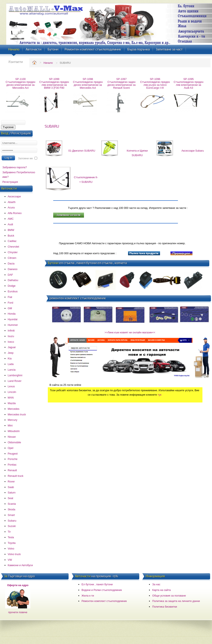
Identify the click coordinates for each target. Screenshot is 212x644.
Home (34, 62)
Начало (48, 63)
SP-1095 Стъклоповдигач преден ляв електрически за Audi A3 (189, 83)
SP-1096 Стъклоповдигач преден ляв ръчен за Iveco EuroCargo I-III (155, 83)
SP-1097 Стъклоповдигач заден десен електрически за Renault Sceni (121, 83)
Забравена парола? (15, 167)
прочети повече (18, 612)
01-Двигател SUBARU (82, 151)
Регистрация (10, 182)
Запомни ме (25, 158)
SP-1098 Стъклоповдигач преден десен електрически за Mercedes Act (88, 83)
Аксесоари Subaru (193, 151)
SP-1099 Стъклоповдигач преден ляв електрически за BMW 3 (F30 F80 (54, 83)
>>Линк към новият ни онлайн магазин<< (130, 332)
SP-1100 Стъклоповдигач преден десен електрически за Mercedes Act (20, 83)
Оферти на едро (18, 585)
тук (160, 395)
